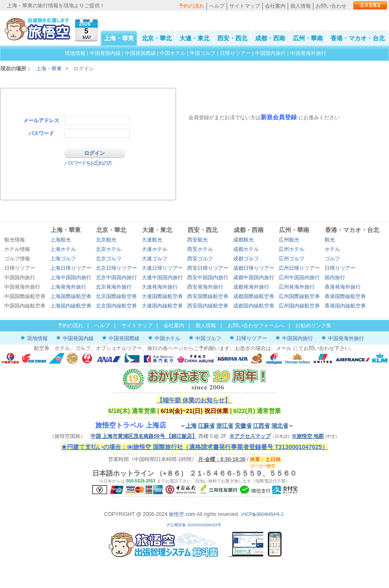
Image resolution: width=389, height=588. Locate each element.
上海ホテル (63, 249)
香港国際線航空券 (345, 296)
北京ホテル (109, 249)
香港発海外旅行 (343, 287)
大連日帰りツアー (162, 268)
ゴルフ (332, 259)
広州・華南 (308, 38)
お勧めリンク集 (313, 326)
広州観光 (289, 240)
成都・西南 (270, 38)
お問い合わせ (331, 6)
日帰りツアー (235, 53)
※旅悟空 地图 (308, 436)
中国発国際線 (140, 53)
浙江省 (225, 426)
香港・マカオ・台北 (358, 38)
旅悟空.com (182, 514)
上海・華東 (119, 38)
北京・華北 (157, 38)
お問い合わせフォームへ (256, 326)
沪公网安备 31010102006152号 (194, 525)
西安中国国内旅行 (208, 277)
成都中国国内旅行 (254, 277)
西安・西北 (232, 38)
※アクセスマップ (250, 436)
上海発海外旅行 (68, 287)
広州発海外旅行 (297, 287)
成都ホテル (246, 249)
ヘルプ (217, 6)
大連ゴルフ (155, 259)
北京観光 (106, 240)
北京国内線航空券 (116, 306)
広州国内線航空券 (299, 306)
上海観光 (61, 240)
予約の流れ (191, 6)
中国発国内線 (105, 53)
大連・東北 (194, 38)
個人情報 (301, 6)
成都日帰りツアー (254, 268)
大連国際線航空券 (162, 296)
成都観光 (243, 240)
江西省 (261, 426)
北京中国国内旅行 (116, 277)
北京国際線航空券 (116, 296)
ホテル (332, 249)
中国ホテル (173, 53)
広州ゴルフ (292, 259)
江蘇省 (206, 426)
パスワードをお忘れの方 (88, 163)
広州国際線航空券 (299, 296)
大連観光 (152, 240)
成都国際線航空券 (254, 296)
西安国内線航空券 (208, 306)
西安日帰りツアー (208, 268)
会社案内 (275, 6)
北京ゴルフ (109, 259)
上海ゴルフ (63, 259)
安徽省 (243, 426)
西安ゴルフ (200, 259)
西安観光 (198, 240)
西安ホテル (200, 249)
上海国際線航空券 (71, 296)
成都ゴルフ (246, 259)
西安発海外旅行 (205, 287)
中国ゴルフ (203, 53)
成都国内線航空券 (254, 306)
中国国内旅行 (270, 53)
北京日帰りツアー (116, 268)
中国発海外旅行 (308, 53)
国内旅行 (335, 277)
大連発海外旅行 (160, 287)
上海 (191, 426)
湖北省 (280, 426)
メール (284, 348)
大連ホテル (155, 249)
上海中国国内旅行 (71, 277)
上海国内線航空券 (71, 306)
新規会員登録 (279, 117)
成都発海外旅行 (251, 287)
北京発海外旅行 (114, 287)
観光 (330, 240)
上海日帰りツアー (71, 268)
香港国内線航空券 (345, 306)
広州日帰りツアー (299, 268)
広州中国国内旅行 (299, 277)
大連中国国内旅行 (162, 277)
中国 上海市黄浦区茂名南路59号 (144, 436)
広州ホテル (292, 249)
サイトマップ (245, 6)
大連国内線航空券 (162, 306)
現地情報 (75, 53)
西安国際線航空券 (208, 296)
